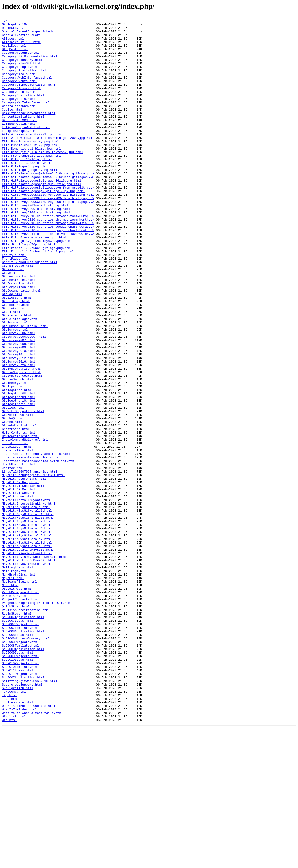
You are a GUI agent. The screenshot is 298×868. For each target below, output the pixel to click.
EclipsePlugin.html (18, 145)
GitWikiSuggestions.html (23, 490)
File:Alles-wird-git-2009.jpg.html (32, 158)
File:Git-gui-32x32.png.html (27, 192)
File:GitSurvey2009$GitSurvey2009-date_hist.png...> (48, 234)
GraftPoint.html (16, 511)
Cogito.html (12, 128)
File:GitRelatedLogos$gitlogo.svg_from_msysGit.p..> (48, 221)
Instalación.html (17, 532)
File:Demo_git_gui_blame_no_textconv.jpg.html (42, 179)
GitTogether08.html (18, 469)
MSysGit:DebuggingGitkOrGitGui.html (33, 567)
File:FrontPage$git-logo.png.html (31, 183)
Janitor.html (13, 558)
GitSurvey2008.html (18, 409)
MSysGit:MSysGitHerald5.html (27, 635)
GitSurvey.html (15, 392)
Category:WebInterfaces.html (27, 89)
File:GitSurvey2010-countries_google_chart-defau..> (48, 268)
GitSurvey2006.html (18, 396)
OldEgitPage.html (17, 703)
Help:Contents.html (18, 515)
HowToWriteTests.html (20, 520)
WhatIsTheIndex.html (19, 848)
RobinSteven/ (13, 30)
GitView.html (13, 486)
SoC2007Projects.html (20, 745)
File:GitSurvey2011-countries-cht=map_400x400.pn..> (48, 277)
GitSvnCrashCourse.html (22, 447)
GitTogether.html (17, 464)
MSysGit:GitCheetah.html (23, 579)
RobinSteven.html (17, 733)
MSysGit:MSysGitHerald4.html (27, 630)
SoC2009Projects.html (20, 784)
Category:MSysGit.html (21, 72)
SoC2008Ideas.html (18, 758)
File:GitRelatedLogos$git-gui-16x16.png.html (42, 213)
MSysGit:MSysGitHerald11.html (28, 618)
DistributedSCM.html (19, 141)
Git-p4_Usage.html (18, 315)
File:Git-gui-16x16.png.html (27, 187)
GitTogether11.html (18, 481)
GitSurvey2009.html (18, 413)
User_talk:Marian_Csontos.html (29, 843)
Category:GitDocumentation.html (30, 64)
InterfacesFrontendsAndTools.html (31, 545)
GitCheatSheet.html (18, 332)
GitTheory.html (15, 456)
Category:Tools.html (19, 85)
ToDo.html (10, 835)
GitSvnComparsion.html (21, 443)
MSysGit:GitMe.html (18, 584)
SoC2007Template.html (20, 750)
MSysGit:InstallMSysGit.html (27, 596)
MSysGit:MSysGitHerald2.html (27, 622)
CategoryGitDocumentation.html (29, 98)
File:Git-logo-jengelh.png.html (30, 200)
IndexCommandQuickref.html (25, 524)
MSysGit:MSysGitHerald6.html (27, 639)
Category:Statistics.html (24, 81)
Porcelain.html (15, 711)
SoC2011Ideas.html (18, 801)
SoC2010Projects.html (20, 792)
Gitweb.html (12, 503)
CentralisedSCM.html (19, 124)
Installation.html (18, 537)
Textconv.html (14, 826)
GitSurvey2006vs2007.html (24, 400)
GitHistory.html (16, 358)
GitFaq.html (12, 349)
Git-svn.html (13, 319)
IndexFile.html (15, 528)
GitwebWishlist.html (19, 507)
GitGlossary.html (17, 354)
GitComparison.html (18, 341)
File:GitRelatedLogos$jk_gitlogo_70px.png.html (43, 226)
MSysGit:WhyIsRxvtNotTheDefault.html (34, 664)
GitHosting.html (16, 362)
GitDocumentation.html (21, 345)
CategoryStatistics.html (23, 111)
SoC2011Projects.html (20, 805)
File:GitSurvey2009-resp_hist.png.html (36, 251)
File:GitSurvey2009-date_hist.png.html (36, 247)
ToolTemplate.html (18, 839)
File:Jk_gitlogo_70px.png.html (29, 290)
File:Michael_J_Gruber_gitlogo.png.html (37, 294)
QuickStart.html (16, 724)
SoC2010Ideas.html (18, 788)
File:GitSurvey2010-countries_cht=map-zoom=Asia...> (48, 264)
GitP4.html (11, 371)
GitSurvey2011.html (18, 422)
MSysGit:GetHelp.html (20, 575)
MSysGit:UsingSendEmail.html (27, 660)
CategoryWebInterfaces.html (26, 119)
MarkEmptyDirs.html (18, 686)
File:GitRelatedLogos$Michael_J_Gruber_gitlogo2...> (48, 209)
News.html (10, 699)
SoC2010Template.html (20, 797)
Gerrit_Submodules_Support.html (30, 311)
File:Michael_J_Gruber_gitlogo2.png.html (38, 298)
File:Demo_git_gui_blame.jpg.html (31, 175)
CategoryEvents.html (19, 94)
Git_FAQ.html (13, 498)
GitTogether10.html (18, 477)
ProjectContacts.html (20, 716)
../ (5, 21)
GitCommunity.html (18, 337)
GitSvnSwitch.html (18, 452)
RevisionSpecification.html (26, 728)
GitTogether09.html (18, 473)
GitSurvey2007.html (18, 405)
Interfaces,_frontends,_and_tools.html (36, 541)
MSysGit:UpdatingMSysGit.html (28, 656)
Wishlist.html (14, 856)
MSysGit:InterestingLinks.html (29, 601)
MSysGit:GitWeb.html (19, 588)
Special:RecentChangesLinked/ (28, 34)
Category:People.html (20, 77)
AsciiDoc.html (14, 51)
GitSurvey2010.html (18, 417)
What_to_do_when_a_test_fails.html (32, 852)
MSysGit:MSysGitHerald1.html (27, 609)
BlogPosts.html (15, 55)
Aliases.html (13, 43)
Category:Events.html (20, 60)
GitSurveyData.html (18, 434)
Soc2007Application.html (23, 809)
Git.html (9, 324)
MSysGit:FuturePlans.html (24, 571)
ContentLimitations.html (23, 136)
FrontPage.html (15, 307)
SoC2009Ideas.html (18, 779)
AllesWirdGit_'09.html (21, 47)
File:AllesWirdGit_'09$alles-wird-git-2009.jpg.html (48, 162)
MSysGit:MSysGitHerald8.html (27, 647)
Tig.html (9, 831)
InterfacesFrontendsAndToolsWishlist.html (39, 549)
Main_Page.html (15, 682)
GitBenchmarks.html (18, 328)
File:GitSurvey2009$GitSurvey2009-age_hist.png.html (48, 230)
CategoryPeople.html (19, 106)
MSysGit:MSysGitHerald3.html (27, 626)
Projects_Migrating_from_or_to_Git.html (37, 720)
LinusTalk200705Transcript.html (30, 562)
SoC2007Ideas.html (18, 741)
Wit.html (9, 860)
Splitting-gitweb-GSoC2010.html (30, 814)
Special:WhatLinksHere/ (22, 38)
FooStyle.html (14, 302)
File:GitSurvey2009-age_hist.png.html (35, 243)
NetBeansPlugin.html (19, 694)
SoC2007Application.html (23, 737)
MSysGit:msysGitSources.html (27, 673)
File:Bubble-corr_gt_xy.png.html (31, 166)
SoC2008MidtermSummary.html (26, 762)
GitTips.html (13, 460)
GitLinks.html (14, 366)
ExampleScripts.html (19, 153)
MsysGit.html (13, 690)
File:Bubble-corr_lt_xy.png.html (31, 170)
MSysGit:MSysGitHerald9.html (27, 652)
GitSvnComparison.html (21, 439)
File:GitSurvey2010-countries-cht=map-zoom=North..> (48, 260)
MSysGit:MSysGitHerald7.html (27, 643)
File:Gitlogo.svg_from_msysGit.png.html (37, 285)
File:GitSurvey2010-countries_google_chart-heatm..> (48, 273)
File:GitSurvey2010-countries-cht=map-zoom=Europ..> (48, 256)
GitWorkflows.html (18, 494)
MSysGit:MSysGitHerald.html (26, 605)
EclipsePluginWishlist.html (26, 149)
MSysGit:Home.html (18, 592)
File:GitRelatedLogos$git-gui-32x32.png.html (42, 217)
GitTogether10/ (15, 26)
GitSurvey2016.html (18, 430)
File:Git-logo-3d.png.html (25, 196)
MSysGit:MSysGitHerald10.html (28, 613)
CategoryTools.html (18, 115)
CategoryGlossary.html (21, 102)
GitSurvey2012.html (18, 426)
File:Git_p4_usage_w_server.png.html (34, 281)
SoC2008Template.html (20, 771)
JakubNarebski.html (18, 554)
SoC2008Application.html (23, 754)
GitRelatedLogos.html (20, 379)
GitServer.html (15, 383)
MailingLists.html (18, 677)
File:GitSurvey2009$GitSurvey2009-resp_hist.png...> (48, 239)
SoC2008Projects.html (20, 767)
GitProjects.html (17, 375)
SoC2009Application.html (23, 775)
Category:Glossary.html (22, 68)
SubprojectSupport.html (22, 818)
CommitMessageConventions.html (29, 132)
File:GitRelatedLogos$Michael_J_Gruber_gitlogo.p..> (48, 204)
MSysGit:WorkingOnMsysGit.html (29, 669)
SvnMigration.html (18, 822)
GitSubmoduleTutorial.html (25, 388)
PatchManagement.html (20, 707)
